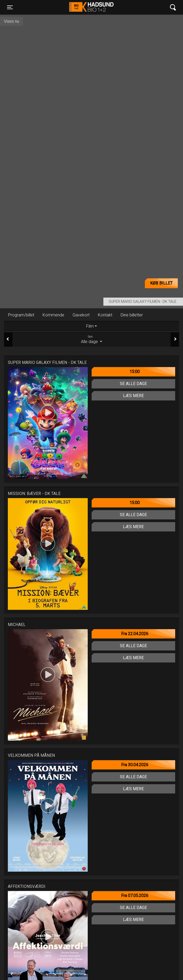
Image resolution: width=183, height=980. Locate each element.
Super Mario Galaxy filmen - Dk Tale (143, 302)
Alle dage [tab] (91, 339)
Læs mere (133, 396)
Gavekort (81, 315)
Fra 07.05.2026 (135, 896)
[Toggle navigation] (10, 7)
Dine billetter (132, 315)
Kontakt (105, 315)
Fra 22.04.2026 (135, 634)
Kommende (53, 315)
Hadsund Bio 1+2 (91, 7)
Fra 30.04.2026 (135, 765)
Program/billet (21, 315)
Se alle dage (133, 384)
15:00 (135, 372)
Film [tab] (90, 326)
